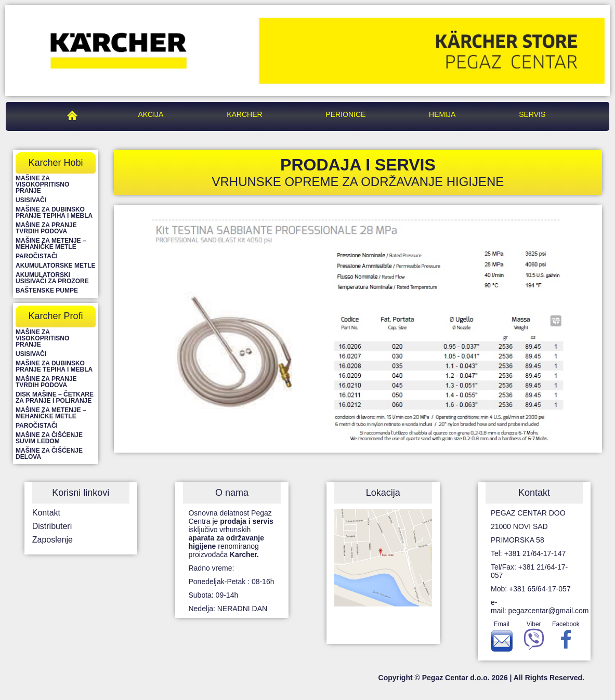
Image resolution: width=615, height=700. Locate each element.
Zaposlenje (53, 540)
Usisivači (31, 200)
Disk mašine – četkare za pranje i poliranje (55, 398)
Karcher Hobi (55, 163)
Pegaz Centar (75, 114)
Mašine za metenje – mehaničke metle (51, 244)
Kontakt (46, 513)
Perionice (345, 114)
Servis (532, 114)
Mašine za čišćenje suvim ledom (49, 438)
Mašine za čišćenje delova (49, 454)
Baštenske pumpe (47, 290)
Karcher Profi (55, 316)
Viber (534, 638)
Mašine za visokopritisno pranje (42, 184)
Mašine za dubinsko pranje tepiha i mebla (54, 213)
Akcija (151, 114)
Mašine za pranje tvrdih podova (46, 228)
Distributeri (52, 526)
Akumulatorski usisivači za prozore (52, 278)
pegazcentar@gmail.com (548, 611)
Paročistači (37, 256)
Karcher (244, 114)
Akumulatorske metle (56, 266)
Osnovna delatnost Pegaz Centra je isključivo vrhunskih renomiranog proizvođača (231, 534)
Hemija (442, 114)
